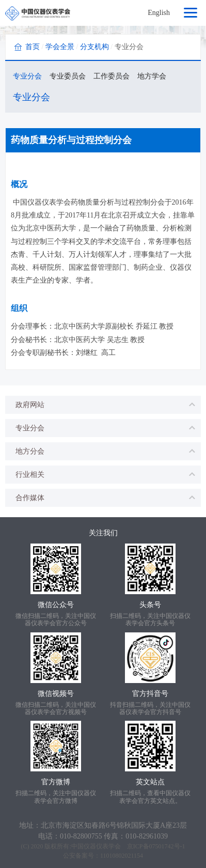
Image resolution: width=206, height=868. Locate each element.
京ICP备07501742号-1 (156, 846)
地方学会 (152, 76)
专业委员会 (68, 76)
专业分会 (27, 76)
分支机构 (94, 47)
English (159, 13)
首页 (33, 47)
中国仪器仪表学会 (96, 846)
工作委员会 (112, 76)
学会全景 (60, 47)
